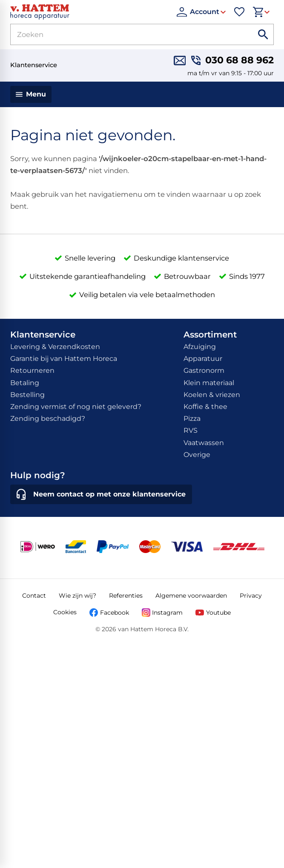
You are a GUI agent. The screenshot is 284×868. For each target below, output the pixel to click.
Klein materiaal (209, 383)
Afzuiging (200, 347)
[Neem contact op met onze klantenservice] (101, 494)
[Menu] (31, 94)
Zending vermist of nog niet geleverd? (76, 407)
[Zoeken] (122, 34)
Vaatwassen (204, 443)
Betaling (25, 383)
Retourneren (32, 370)
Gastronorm (204, 370)
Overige (197, 455)
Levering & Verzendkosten (55, 347)
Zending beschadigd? (48, 418)
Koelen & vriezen (212, 395)
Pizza (192, 418)
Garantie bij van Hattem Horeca (64, 359)
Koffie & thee (205, 407)
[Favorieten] (239, 12)
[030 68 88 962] (232, 61)
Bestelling (27, 395)
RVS (191, 430)
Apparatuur (203, 359)
